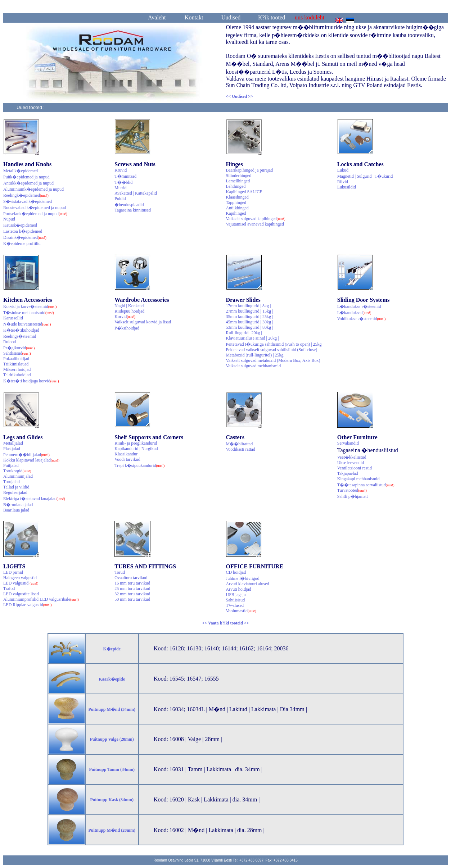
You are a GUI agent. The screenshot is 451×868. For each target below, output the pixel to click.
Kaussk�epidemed (20, 225)
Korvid (125, 317)
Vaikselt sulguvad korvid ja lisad (143, 322)
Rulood (10, 342)
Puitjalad (11, 465)
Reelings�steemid (20, 336)
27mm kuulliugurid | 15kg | (250, 311)
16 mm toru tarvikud (132, 583)
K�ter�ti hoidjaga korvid (31, 381)
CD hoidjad (236, 572)
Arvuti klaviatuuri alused (248, 584)
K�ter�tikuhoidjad (21, 330)
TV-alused (235, 605)
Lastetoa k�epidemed (23, 231)
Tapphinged (236, 203)
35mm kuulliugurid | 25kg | (250, 317)
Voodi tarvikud (127, 459)
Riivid (343, 182)
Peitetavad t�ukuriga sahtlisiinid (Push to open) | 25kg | (275, 344)
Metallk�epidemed (21, 171)
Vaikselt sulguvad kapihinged (256, 219)
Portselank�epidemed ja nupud (35, 214)
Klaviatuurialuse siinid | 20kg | (252, 338)
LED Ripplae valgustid (28, 605)
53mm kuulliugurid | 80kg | (250, 327)
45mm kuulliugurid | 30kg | (250, 322)
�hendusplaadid (129, 205)
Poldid (120, 199)
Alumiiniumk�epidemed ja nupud (33, 189)
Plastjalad (12, 449)
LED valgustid (21, 583)
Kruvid (121, 170)
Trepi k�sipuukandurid (139, 465)
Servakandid (348, 443)
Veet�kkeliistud (352, 457)
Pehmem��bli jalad (26, 455)
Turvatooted (352, 490)
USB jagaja (236, 595)
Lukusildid (347, 187)
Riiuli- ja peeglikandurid (136, 443)
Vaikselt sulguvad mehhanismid (254, 366)
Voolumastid (241, 611)
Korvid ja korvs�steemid (30, 306)
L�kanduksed (354, 313)
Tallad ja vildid (16, 487)
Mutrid (120, 188)
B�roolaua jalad (18, 505)
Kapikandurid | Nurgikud (136, 449)
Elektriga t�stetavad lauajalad (34, 499)
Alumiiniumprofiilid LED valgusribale (41, 599)
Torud (120, 572)
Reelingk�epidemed (26, 195)
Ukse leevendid (351, 463)
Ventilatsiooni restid (355, 468)
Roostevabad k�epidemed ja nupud (35, 208)
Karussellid (13, 318)
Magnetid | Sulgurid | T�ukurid (365, 176)
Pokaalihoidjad (16, 359)
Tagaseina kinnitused (133, 210)
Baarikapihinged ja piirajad (250, 170)
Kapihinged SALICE (244, 192)
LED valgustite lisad (21, 594)
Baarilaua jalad (16, 510)
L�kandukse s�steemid (359, 306)
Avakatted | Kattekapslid (136, 193)
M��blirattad (240, 444)
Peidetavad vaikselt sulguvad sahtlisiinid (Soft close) (272, 350)
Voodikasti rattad (241, 449)
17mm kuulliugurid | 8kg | (249, 306)
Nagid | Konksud (129, 306)
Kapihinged (236, 213)
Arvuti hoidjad (239, 589)
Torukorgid (17, 471)
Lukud (343, 170)
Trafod (9, 588)
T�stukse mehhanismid (29, 313)
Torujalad (12, 482)
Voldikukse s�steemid (362, 319)
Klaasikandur (126, 454)
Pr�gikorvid (19, 348)
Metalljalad (13, 443)
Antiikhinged (237, 208)
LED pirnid (13, 572)
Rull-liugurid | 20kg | (244, 333)
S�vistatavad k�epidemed (28, 201)
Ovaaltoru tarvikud (131, 578)
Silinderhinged (239, 176)
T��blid (123, 182)
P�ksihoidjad (127, 328)
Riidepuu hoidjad (129, 311)
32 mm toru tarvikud (132, 594)
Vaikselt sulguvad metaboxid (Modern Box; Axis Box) (273, 360)
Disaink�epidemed (25, 237)
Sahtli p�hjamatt (353, 496)
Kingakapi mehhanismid (358, 479)
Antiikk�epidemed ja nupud (28, 183)
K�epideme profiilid (22, 244)
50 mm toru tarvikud (132, 599)
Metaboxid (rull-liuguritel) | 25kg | (256, 355)
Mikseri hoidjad (17, 369)
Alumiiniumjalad (18, 476)
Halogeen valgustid (20, 578)
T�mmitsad (125, 176)
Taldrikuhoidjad (17, 375)
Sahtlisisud (17, 353)
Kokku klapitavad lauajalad (31, 460)
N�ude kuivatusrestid (27, 324)
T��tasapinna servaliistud (366, 485)
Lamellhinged (238, 181)
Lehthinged (236, 186)
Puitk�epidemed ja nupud (26, 177)
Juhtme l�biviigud (243, 578)
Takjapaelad (348, 473)
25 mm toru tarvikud (132, 588)
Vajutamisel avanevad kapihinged (255, 224)
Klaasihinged (237, 197)
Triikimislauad (16, 364)
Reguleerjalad (15, 492)
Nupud (9, 219)
